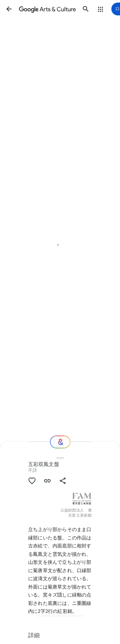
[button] (9, 9)
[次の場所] (60, 442)
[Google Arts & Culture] (47, 9)
